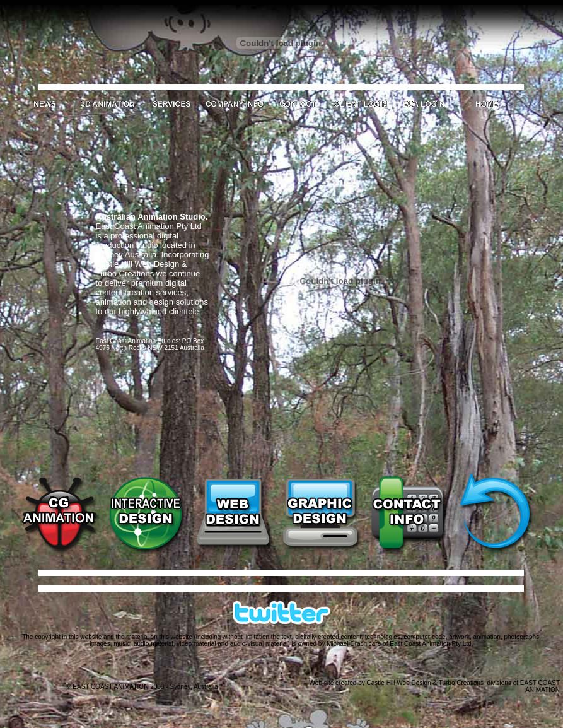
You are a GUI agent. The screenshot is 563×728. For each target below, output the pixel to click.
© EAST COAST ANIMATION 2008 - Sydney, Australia (142, 687)
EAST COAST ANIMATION (540, 686)
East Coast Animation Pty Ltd (431, 644)
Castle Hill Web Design (399, 683)
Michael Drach (347, 644)
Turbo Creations (461, 683)
